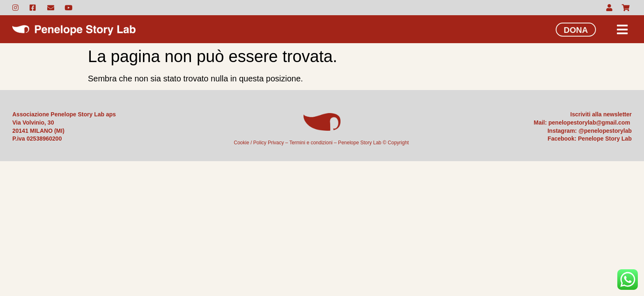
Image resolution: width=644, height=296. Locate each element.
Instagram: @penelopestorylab (590, 131)
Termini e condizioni (311, 143)
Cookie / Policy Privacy (259, 143)
